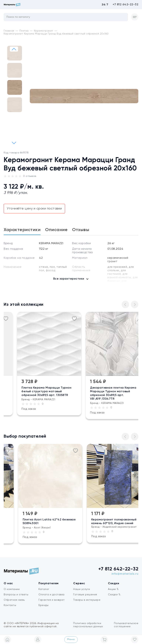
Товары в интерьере (87, 600)
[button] (14, 143)
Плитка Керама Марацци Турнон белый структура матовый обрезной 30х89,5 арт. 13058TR (59, 392)
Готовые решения (85, 595)
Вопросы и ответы (16, 595)
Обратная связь (14, 600)
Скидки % (114, 595)
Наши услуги (82, 589)
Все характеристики (69, 279)
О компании (12, 589)
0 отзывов (30, 176)
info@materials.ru (125, 574)
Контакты (10, 605)
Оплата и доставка (51, 595)
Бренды (43, 605)
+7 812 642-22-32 (125, 5)
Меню (71, 639)
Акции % (113, 589)
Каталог (44, 589)
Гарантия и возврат (51, 600)
